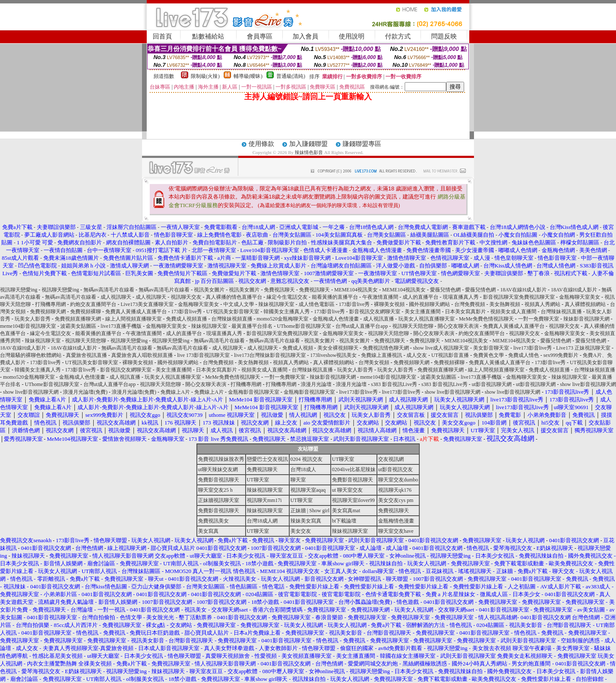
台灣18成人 (303, 469)
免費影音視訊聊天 (219, 480)
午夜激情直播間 (380, 297)
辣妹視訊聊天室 (276, 304)
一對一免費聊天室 (539, 319)
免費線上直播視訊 (382, 355)
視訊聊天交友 (186, 297)
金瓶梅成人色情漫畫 (336, 319)
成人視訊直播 (379, 319)
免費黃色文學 (489, 355)
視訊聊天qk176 (395, 490)
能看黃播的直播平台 (335, 297)
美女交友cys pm (396, 500)
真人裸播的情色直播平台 (234, 297)
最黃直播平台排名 (252, 326)
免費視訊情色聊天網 (386, 348)
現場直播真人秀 (461, 297)
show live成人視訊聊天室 (441, 348)
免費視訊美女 (213, 521)
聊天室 (298, 480)
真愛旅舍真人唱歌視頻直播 (142, 355)
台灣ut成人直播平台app (362, 326)
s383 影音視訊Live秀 (394, 384)
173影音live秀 (354, 304)
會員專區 (260, 36)
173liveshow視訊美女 (333, 355)
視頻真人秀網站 (542, 304)
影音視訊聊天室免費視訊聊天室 (519, 297)
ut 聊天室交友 (347, 490)
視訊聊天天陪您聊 (413, 326)
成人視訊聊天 (116, 297)
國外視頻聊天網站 (429, 304)
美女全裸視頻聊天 (338, 348)
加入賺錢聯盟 (308, 144)
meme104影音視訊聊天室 (28, 326)
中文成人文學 (239, 304)
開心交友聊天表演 (458, 326)
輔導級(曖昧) (248, 76)
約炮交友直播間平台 (93, 304)
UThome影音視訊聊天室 (304, 326)
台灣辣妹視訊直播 (561, 312)
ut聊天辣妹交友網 (218, 469)
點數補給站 (208, 36)
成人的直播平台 (421, 297)
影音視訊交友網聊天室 (375, 312)
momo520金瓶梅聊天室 (283, 319)
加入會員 (305, 36)
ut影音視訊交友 (395, 469)
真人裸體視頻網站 (585, 304)
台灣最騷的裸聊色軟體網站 (31, 355)
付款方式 (398, 36)
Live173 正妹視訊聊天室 (583, 348)
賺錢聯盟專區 (362, 144)
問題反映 (444, 36)
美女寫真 (208, 531)
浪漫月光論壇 (316, 384)
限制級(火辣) (205, 76)
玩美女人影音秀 (33, 319)
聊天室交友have (396, 531)
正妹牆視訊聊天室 (219, 500)
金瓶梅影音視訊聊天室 (254, 392)
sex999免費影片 (561, 355)
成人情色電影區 (317, 304)
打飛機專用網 (50, 304)
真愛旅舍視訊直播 (86, 355)
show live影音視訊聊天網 (588, 384)
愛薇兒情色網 (445, 290)
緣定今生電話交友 (287, 297)
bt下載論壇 (344, 521)
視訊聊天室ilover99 (353, 500)
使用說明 (352, 36)
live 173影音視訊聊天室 (203, 355)
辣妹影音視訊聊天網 (586, 319)
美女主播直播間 (423, 312)
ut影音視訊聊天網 (492, 384)
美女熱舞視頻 (505, 304)
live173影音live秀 (533, 348)
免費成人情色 (524, 355)
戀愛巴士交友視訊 (267, 459)
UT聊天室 (343, 459)
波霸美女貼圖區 (78, 326)
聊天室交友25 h (215, 490)
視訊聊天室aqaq (308, 490)
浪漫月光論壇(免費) (85, 392)
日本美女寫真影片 (465, 312)
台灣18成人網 (262, 521)
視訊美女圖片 (209, 290)
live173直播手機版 (121, 326)
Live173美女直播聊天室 (147, 304)
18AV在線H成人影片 (523, 290)
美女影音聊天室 (491, 348)
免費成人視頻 (298, 348)
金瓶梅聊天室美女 (580, 297)
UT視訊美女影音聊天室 (233, 312)
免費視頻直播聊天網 (78, 319)
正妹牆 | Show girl (310, 511)
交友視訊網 (391, 459)
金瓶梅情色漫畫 (396, 521)
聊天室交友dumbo (398, 480)
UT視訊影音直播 (450, 355)
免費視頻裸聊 (86, 312)
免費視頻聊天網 (48, 312)
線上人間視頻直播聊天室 (133, 319)
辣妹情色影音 (309, 152)
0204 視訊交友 (307, 459)
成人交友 (417, 355)
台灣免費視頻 (470, 304)
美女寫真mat (346, 511)
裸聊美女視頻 (389, 304)
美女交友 (301, 531)
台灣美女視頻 (374, 362)
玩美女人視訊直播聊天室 (426, 319)
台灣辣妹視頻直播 (232, 319)
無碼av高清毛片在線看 (109, 290)
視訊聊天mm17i (264, 500)
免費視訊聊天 (279, 290)
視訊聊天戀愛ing (19, 290)
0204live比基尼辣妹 (354, 469)
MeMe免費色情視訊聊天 (486, 319)
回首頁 (162, 36)
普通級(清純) (291, 76)
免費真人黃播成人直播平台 (136, 312)
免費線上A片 (175, 392)
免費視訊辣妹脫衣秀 (221, 459)
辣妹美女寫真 (306, 521)
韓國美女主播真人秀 (287, 312)
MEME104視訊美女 (356, 290)
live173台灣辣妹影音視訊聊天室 (270, 355)
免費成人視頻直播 (187, 319)
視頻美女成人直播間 (513, 312)
